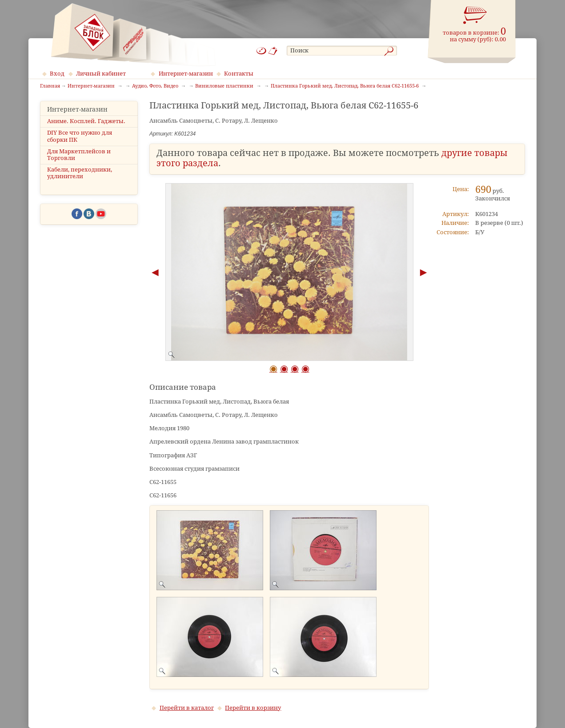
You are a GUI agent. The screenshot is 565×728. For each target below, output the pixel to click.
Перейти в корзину (253, 708)
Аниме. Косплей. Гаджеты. (86, 121)
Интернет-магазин (186, 74)
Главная (50, 86)
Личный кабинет (101, 74)
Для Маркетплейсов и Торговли (79, 155)
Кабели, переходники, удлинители (80, 173)
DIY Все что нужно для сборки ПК (80, 136)
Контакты (239, 74)
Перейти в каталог (187, 708)
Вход (57, 74)
